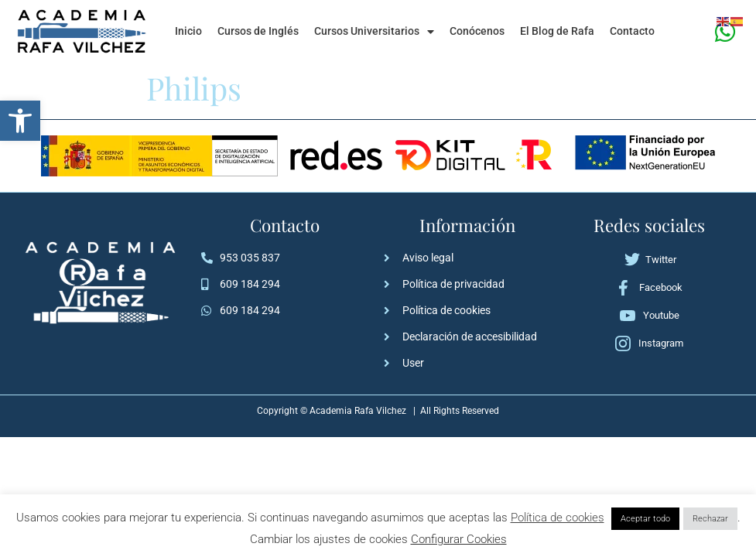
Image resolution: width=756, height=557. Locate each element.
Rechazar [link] (710, 519)
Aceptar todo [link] (645, 519)
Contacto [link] (632, 31)
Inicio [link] (188, 31)
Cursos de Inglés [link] (258, 31)
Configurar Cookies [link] (459, 539)
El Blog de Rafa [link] (557, 31)
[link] (20, 121)
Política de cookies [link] (558, 518)
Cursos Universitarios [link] (374, 32)
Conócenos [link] (477, 31)
